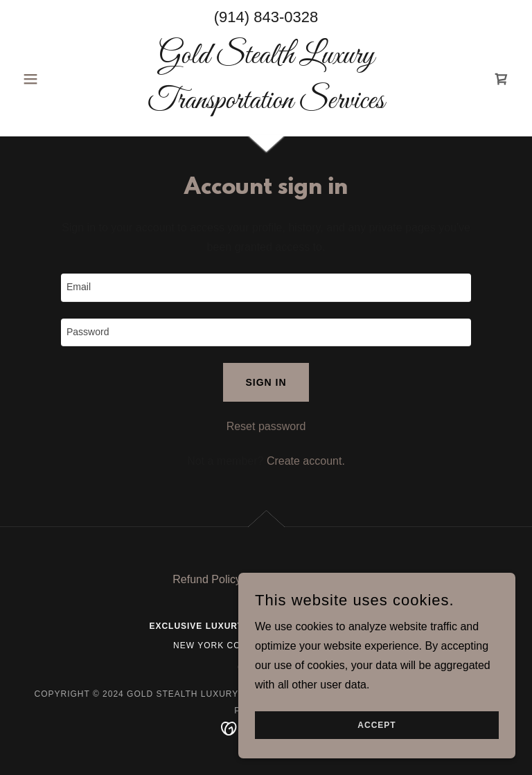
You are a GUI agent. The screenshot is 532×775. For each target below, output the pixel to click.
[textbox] (266, 288)
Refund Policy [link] (207, 579)
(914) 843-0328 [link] (266, 17)
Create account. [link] (306, 461)
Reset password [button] (266, 426)
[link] (266, 104)
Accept (376, 725)
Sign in (266, 382)
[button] (54, 79)
